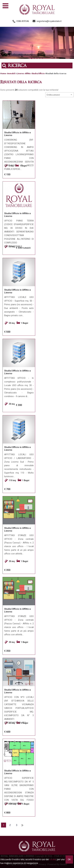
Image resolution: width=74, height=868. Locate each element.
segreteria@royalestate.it (49, 21)
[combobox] (60, 95)
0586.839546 (23, 21)
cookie (53, 859)
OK (69, 859)
